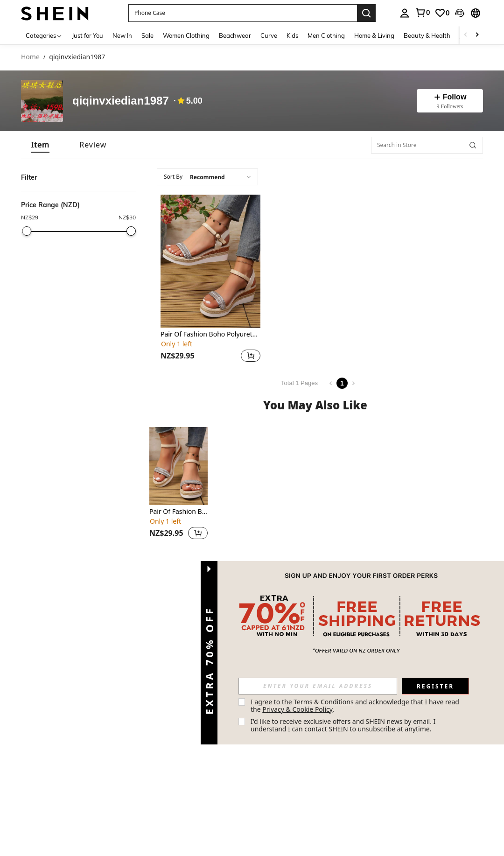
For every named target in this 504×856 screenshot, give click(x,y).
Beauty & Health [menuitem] (427, 35)
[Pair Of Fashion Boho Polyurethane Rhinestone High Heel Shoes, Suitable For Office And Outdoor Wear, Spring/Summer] (210, 261)
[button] (243, 13)
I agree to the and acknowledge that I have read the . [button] (356, 705)
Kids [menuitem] (292, 35)
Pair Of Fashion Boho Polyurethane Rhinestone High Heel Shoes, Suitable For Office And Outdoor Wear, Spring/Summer (210, 334)
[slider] (27, 231)
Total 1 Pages (299, 383)
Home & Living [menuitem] (374, 35)
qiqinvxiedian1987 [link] (77, 57)
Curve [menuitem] (269, 35)
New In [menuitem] (122, 35)
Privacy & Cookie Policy (297, 709)
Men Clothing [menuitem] (326, 35)
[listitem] (210, 280)
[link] (422, 13)
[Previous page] (331, 383)
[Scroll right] (477, 35)
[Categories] (44, 35)
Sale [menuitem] (147, 35)
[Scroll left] (466, 35)
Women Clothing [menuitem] (186, 35)
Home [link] (30, 57)
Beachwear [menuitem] (235, 35)
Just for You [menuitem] (87, 35)
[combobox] (207, 177)
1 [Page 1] (342, 383)
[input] (318, 686)
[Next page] (353, 383)
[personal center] (405, 13)
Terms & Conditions (324, 702)
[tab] (40, 145)
